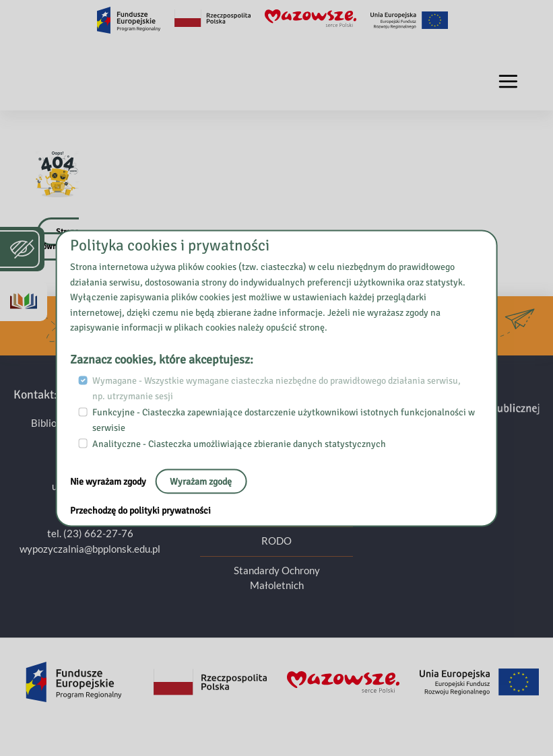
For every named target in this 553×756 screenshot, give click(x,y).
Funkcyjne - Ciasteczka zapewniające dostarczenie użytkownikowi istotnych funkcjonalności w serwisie (284, 420)
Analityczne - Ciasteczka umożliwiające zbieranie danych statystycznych (239, 444)
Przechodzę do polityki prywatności (140, 510)
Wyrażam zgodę (201, 481)
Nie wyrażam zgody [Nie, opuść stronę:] (109, 481)
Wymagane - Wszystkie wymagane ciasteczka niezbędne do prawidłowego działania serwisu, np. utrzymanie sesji (276, 388)
